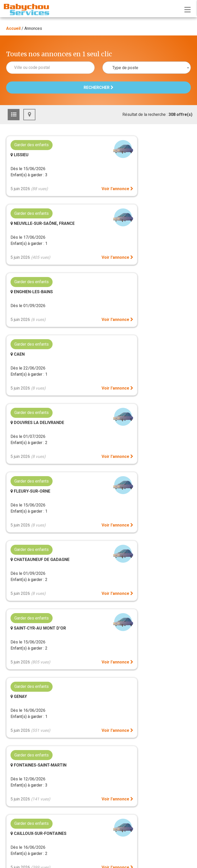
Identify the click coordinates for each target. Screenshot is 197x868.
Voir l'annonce (75, 195)
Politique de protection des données (99, 797)
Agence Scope (124, 804)
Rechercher (98, 87)
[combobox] (147, 68)
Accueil (13, 28)
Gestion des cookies (98, 658)
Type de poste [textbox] (125, 68)
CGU (99, 791)
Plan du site (98, 648)
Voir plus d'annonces (98, 562)
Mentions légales (99, 785)
